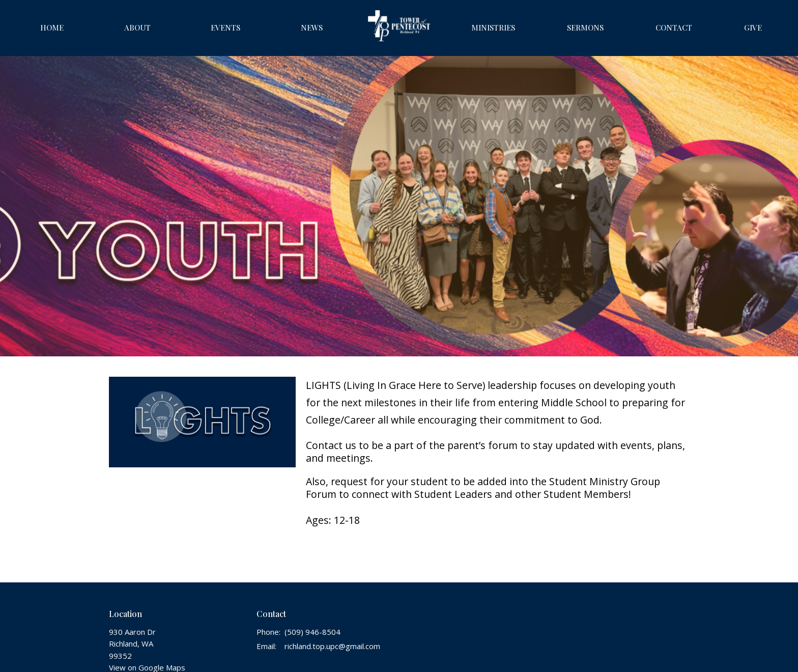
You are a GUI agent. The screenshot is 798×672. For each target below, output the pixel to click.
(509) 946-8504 (312, 632)
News (312, 27)
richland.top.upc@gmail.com (332, 646)
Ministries (493, 27)
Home (52, 27)
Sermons (585, 27)
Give (753, 27)
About (137, 27)
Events (225, 27)
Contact (674, 27)
